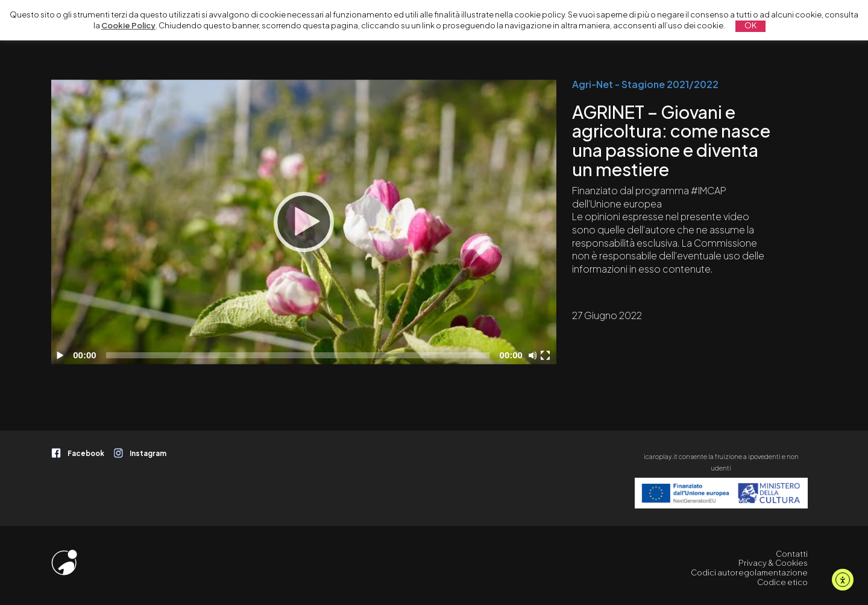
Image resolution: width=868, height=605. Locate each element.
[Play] (304, 222)
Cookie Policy (128, 25)
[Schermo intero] (547, 355)
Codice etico (782, 582)
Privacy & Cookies (773, 563)
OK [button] (750, 25)
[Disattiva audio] (535, 355)
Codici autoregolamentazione (749, 572)
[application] (304, 222)
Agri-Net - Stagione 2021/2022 (645, 84)
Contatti (792, 554)
